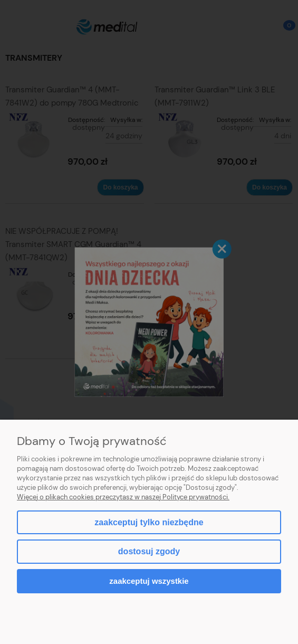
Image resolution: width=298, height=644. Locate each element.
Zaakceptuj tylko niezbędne (149, 522)
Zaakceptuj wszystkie (149, 581)
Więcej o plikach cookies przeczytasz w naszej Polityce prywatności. (123, 497)
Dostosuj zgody (149, 551)
